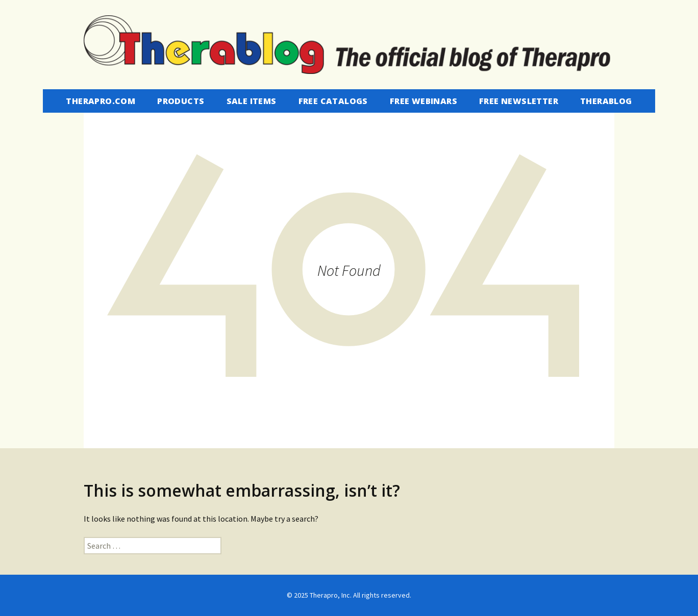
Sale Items (252, 101)
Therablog (606, 101)
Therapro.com (101, 101)
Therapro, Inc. (331, 595)
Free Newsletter (519, 101)
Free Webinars (423, 101)
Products (181, 101)
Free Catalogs (333, 101)
